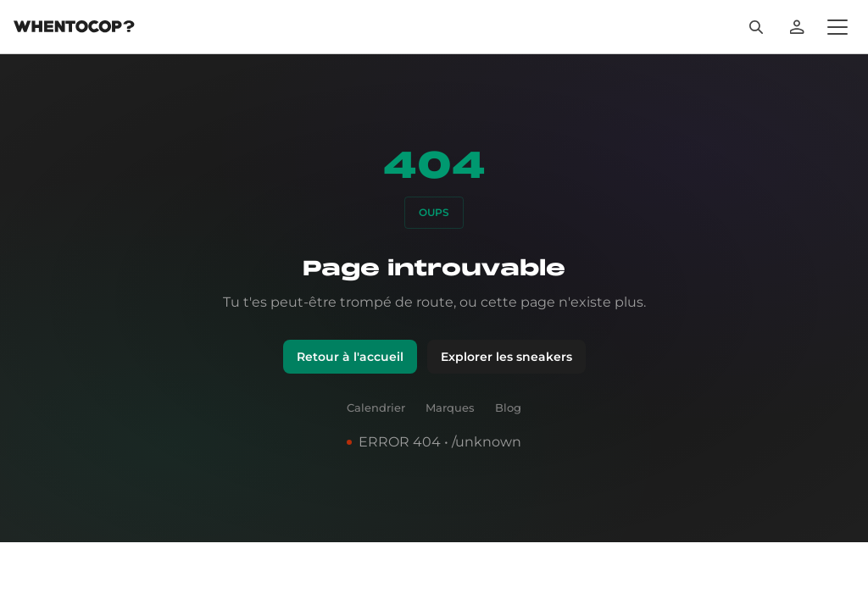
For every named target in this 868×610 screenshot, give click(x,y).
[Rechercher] (783, 37)
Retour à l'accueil (351, 397)
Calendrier (376, 457)
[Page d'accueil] (74, 39)
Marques (450, 457)
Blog (508, 457)
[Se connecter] (824, 37)
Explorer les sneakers (505, 397)
